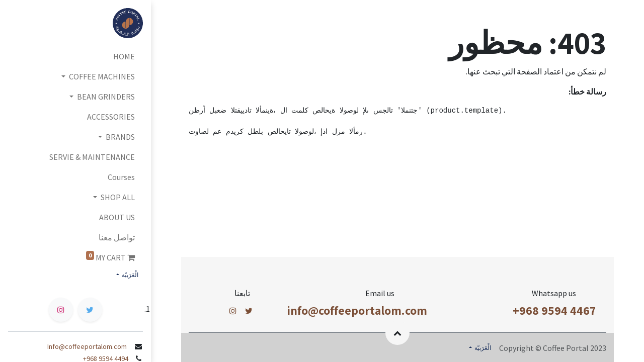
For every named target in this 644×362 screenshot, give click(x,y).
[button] (397, 333)
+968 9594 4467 (554, 310)
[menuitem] (75, 56)
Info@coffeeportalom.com (88, 346)
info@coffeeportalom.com (357, 310)
